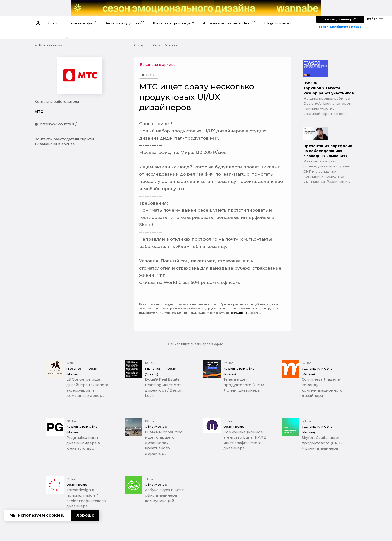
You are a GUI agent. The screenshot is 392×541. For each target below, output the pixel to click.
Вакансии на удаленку (125, 23)
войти (372, 19)
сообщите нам (240, 313)
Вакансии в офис (81, 23)
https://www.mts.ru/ (56, 124)
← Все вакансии (49, 45)
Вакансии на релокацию (173, 23)
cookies (55, 515)
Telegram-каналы (278, 23)
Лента (53, 23)
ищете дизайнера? (340, 19)
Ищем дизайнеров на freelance (229, 23)
